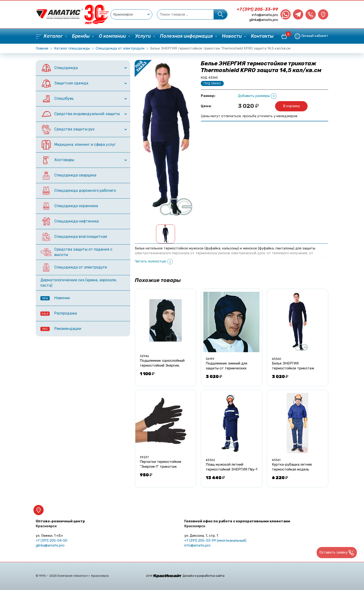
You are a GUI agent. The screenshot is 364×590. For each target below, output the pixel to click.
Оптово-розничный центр (60, 524)
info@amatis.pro (265, 15)
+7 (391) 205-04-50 (52, 540)
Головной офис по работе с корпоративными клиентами (237, 524)
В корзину (291, 106)
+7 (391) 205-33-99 (257, 9)
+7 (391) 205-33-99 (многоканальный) (215, 540)
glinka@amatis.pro (264, 20)
